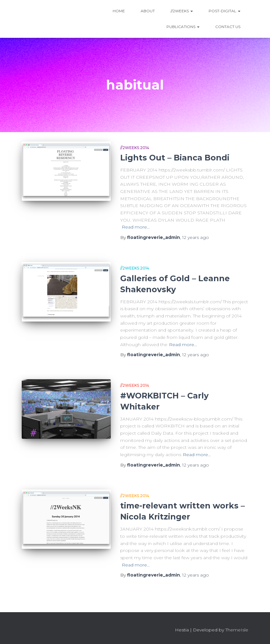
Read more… (136, 227)
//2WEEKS (182, 11)
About (148, 11)
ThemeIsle (237, 630)
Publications (183, 27)
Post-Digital (225, 11)
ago (196, 237)
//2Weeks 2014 (135, 148)
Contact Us (228, 27)
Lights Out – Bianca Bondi (175, 158)
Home (119, 11)
